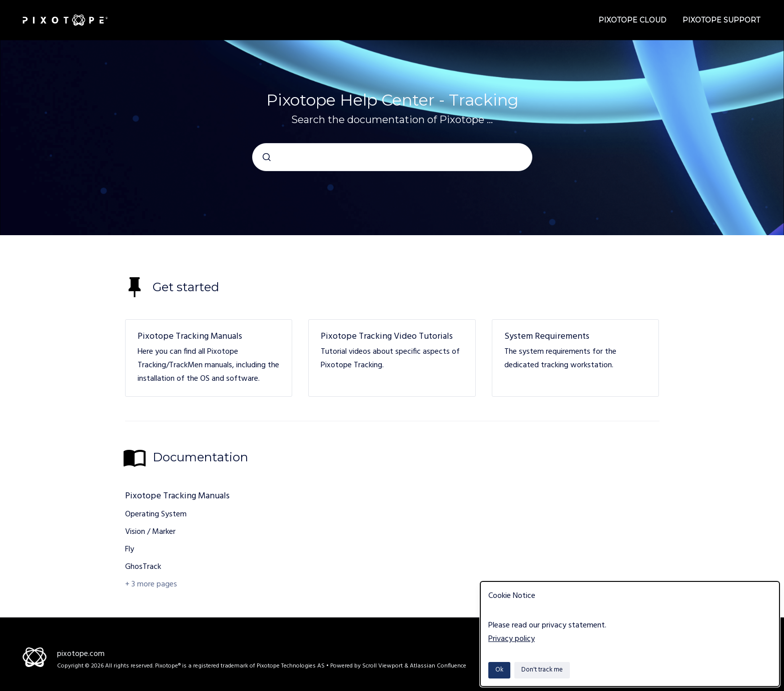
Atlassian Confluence (438, 666)
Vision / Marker (150, 532)
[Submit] (267, 157)
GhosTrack (143, 567)
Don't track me (542, 670)
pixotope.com (81, 654)
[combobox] (392, 157)
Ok (499, 670)
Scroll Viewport (383, 666)
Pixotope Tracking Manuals (190, 336)
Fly (130, 549)
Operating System (156, 514)
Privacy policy (512, 639)
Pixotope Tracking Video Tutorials (387, 336)
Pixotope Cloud (632, 20)
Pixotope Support (721, 20)
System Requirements (547, 336)
